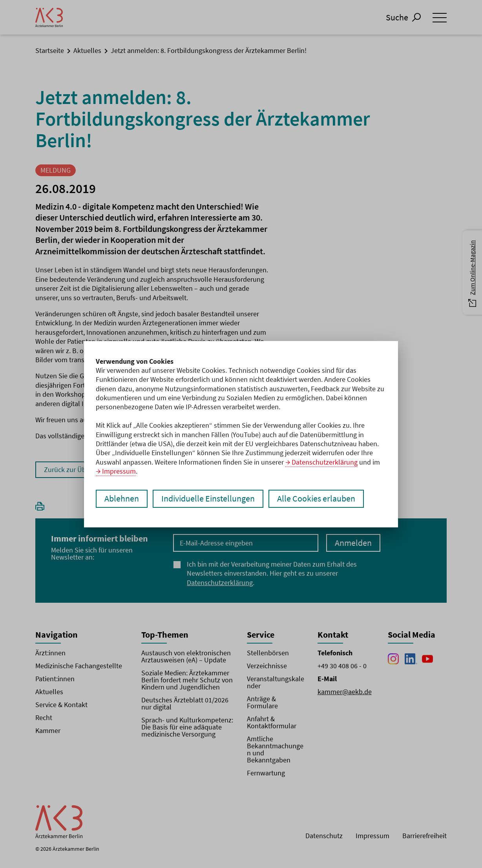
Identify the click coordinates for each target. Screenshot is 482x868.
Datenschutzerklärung (325, 462)
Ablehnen (122, 499)
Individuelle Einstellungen (208, 499)
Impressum (119, 471)
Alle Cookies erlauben (316, 499)
